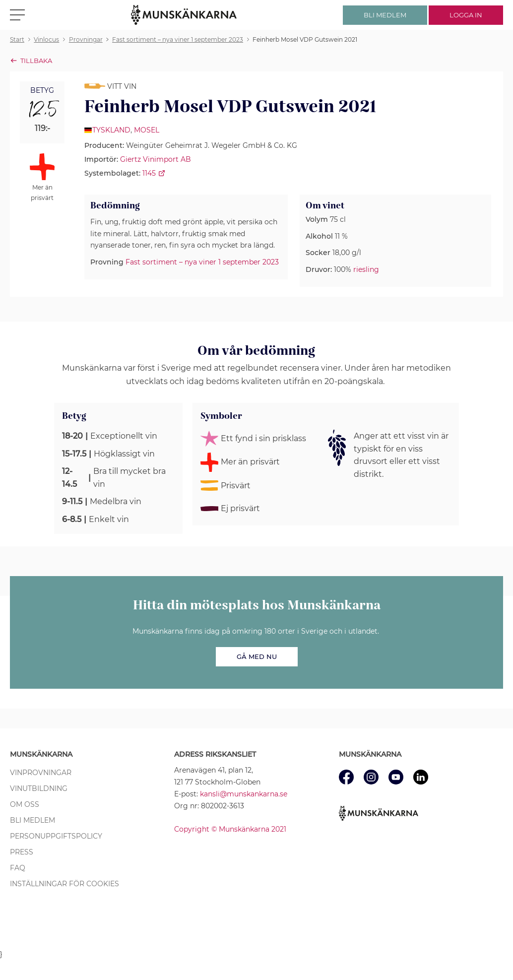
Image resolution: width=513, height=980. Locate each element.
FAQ (18, 868)
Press (22, 852)
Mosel (147, 130)
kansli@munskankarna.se (244, 794)
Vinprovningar (41, 773)
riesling (366, 269)
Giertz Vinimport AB (156, 159)
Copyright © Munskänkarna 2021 (230, 829)
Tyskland (111, 130)
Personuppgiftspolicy (56, 836)
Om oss (25, 804)
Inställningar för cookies (64, 884)
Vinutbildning (39, 788)
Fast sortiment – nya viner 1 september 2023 (202, 262)
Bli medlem (32, 820)
